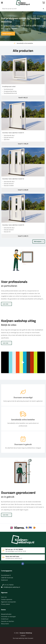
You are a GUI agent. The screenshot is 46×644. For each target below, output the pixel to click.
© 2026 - (23, 633)
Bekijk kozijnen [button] (7, 34)
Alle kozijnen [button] (38, 241)
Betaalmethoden (6, 614)
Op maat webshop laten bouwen (23, 638)
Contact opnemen (7, 599)
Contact (23, 636)
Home (23, 3)
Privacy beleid (5, 604)
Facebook (23, 564)
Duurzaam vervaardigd (23, 398)
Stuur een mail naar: (21, 557)
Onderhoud (5, 619)
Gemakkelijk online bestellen (23, 420)
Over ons (4, 597)
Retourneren (5, 624)
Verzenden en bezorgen (8, 617)
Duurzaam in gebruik (23, 445)
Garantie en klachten (8, 621)
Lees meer (6, 304)
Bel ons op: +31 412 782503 (21, 550)
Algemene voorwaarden (9, 602)
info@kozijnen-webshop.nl (12, 587)
